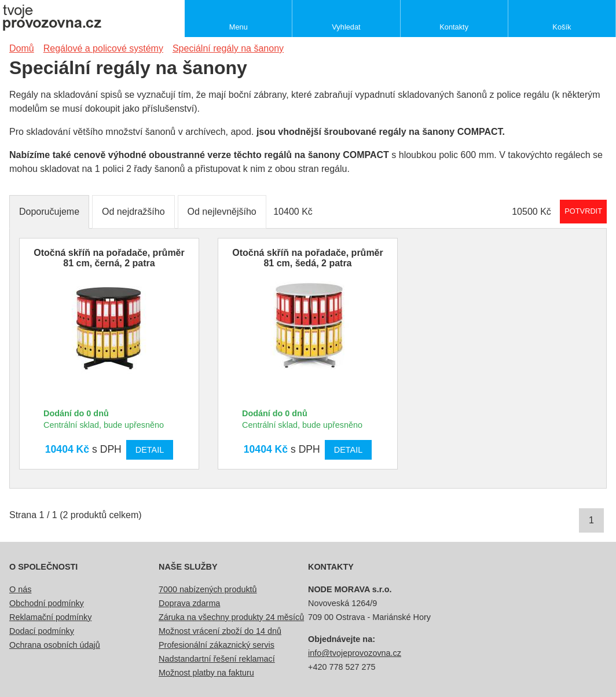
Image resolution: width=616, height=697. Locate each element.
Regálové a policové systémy (103, 48)
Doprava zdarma (189, 603)
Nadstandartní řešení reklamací (217, 659)
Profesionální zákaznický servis (217, 645)
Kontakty (454, 27)
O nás (20, 589)
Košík (562, 27)
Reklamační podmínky (50, 617)
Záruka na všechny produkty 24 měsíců (231, 617)
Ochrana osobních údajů (55, 645)
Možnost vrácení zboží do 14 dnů (220, 631)
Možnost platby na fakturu (206, 673)
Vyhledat (346, 27)
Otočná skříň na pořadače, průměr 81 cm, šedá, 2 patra (308, 258)
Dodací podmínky (42, 631)
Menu (239, 27)
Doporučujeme (49, 212)
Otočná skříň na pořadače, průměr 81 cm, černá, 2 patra (109, 258)
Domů (22, 48)
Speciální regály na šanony (228, 48)
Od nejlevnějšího (222, 212)
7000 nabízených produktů (208, 589)
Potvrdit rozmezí (583, 211)
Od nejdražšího (133, 212)
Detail (150, 450)
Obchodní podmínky (47, 603)
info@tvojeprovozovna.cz (355, 653)
